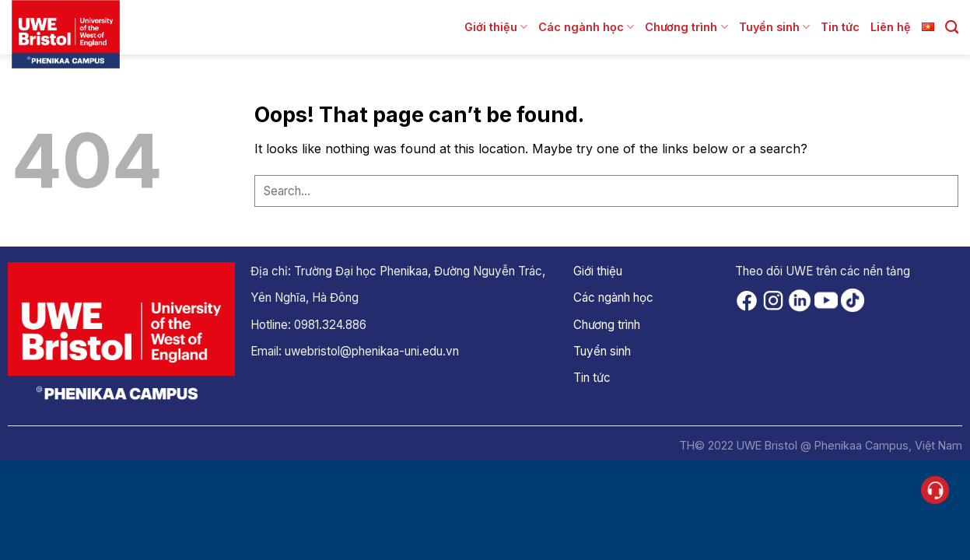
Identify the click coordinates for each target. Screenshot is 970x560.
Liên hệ (891, 27)
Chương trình (686, 27)
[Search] (952, 28)
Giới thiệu (496, 27)
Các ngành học (586, 27)
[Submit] (942, 191)
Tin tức (840, 27)
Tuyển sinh (774, 27)
